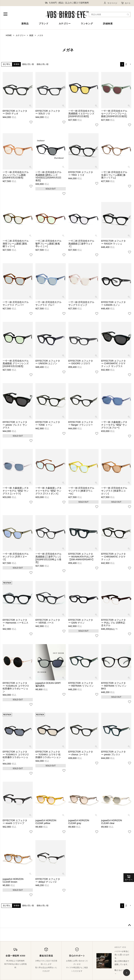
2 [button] (126, 64)
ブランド (44, 24)
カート (126, 3)
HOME (9, 35)
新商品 (25, 24)
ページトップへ (129, 925)
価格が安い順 (28, 64)
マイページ (110, 3)
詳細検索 (108, 24)
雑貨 (31, 35)
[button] (130, 64)
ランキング (87, 24)
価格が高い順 (43, 64)
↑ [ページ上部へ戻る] (127, 973)
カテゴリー (65, 24)
